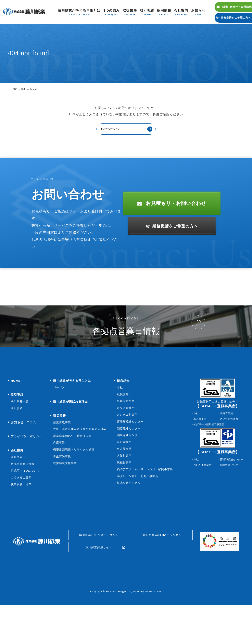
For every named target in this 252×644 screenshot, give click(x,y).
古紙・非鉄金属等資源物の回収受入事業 (80, 464)
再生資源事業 (62, 491)
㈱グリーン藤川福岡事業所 (209, 459)
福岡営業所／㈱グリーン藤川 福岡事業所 (145, 504)
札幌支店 (123, 429)
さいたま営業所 (127, 449)
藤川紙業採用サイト (99, 585)
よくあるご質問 (21, 512)
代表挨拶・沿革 (21, 519)
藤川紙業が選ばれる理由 (70, 436)
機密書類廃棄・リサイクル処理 (74, 484)
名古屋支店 (124, 484)
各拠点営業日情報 (23, 499)
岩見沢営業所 (126, 443)
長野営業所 (124, 477)
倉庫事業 (59, 477)
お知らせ (198, 13)
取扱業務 (130, 13)
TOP (15, 89)
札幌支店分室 (126, 436)
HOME (16, 416)
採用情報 (164, 13)
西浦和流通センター (130, 456)
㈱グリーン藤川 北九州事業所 (138, 511)
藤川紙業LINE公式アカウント (99, 571)
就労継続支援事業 (65, 498)
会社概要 (17, 492)
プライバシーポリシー (27, 471)
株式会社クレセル (129, 518)
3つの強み (111, 13)
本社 (120, 422)
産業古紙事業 (62, 457)
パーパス (59, 422)
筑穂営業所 (124, 497)
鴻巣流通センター (129, 470)
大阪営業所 (124, 490)
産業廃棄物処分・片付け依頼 (72, 471)
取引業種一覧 (20, 436)
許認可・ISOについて (25, 505)
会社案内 (181, 13)
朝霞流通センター (129, 463)
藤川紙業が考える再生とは (79, 13)
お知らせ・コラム (23, 457)
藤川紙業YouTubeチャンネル (162, 571)
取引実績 (147, 13)
